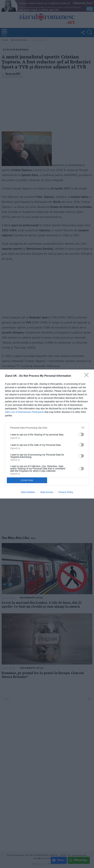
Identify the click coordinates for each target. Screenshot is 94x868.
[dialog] (47, 434)
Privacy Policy (66, 492)
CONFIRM (27, 480)
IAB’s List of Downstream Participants (24, 412)
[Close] (87, 376)
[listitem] (47, 428)
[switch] (81, 434)
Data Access (47, 492)
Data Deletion (28, 492)
